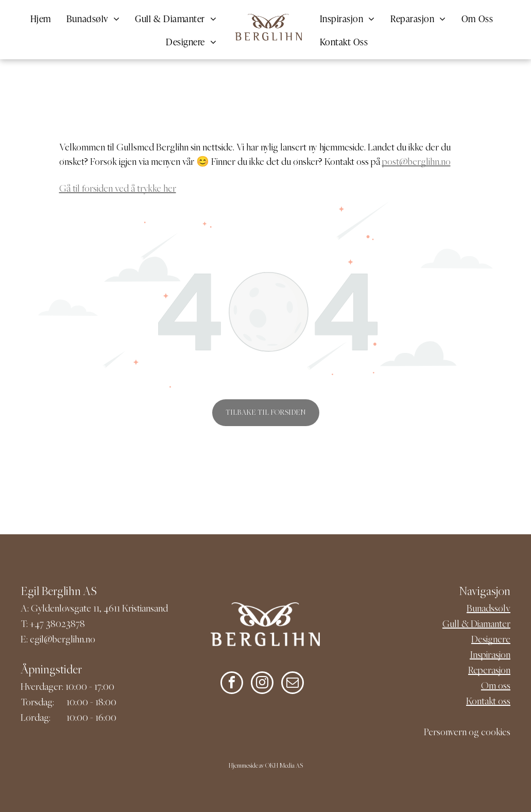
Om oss (496, 687)
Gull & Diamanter (476, 625)
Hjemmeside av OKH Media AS (266, 766)
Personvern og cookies (467, 733)
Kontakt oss (488, 702)
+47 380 (46, 625)
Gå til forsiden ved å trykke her (118, 189)
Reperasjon (489, 671)
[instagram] (262, 684)
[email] (293, 684)
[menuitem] (41, 18)
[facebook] (232, 684)
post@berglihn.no (416, 163)
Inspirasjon (490, 656)
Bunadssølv (489, 609)
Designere (491, 640)
